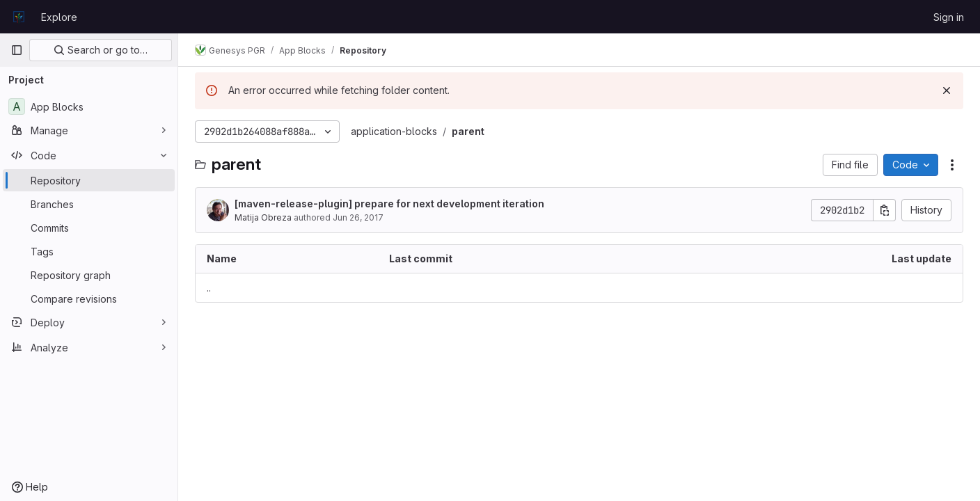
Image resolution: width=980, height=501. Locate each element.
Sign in (949, 17)
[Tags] (89, 251)
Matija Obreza (263, 217)
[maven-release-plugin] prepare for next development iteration (389, 204)
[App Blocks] (89, 106)
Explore (59, 17)
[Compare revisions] (89, 299)
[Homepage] (19, 17)
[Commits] (89, 228)
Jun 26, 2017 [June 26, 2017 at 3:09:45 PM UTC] (358, 217)
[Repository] (89, 180)
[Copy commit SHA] (885, 210)
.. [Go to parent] (209, 288)
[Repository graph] (89, 275)
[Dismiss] (947, 90)
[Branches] (89, 204)
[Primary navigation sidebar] (17, 50)
